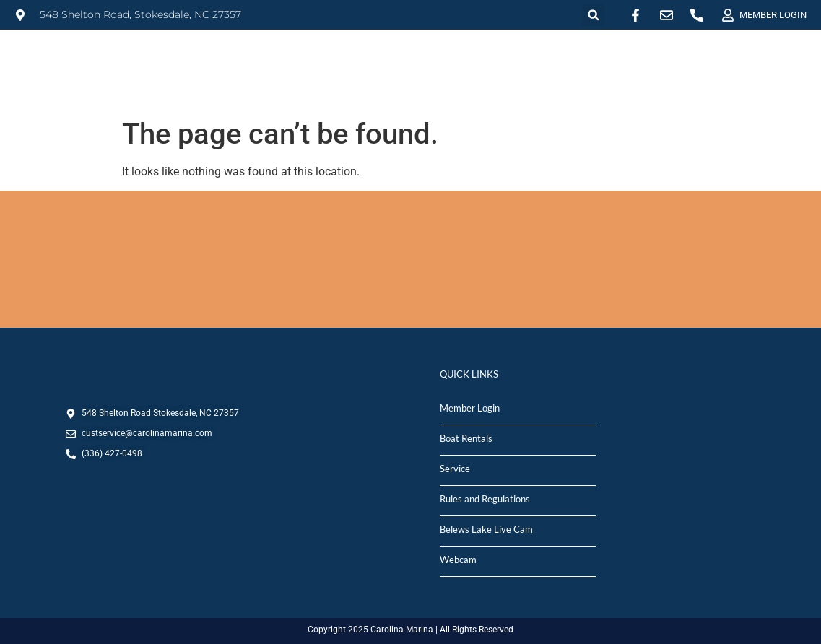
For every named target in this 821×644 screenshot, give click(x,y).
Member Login (470, 408)
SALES (452, 60)
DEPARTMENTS (757, 61)
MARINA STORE (629, 60)
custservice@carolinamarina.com (147, 433)
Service (455, 469)
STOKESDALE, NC (410, 259)
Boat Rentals (466, 438)
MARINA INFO (256, 60)
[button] (593, 15)
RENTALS (364, 61)
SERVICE (528, 60)
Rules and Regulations (485, 499)
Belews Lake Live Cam (486, 529)
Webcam (458, 560)
